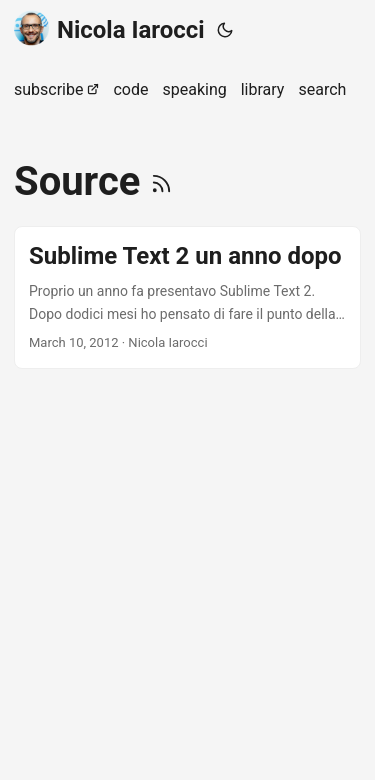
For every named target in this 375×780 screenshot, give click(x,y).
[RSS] (161, 181)
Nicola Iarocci (109, 28)
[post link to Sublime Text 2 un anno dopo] (187, 297)
